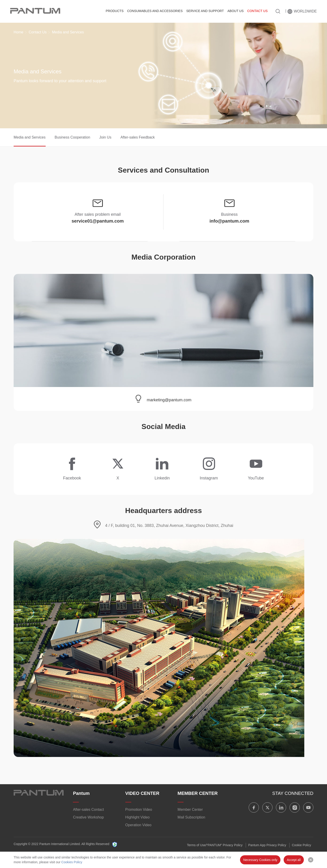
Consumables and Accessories (155, 11)
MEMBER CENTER (198, 793)
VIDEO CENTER (142, 793)
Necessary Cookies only (260, 860)
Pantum (81, 793)
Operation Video (138, 825)
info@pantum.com (229, 221)
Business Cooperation (73, 137)
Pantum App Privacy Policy (267, 845)
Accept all (294, 860)
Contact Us (258, 11)
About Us (235, 11)
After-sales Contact (88, 810)
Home (19, 32)
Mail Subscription (191, 817)
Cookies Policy (72, 862)
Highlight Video (137, 817)
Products (115, 11)
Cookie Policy (301, 845)
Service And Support (205, 11)
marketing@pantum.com (169, 400)
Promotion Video (139, 810)
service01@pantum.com (98, 221)
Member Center (190, 810)
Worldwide (305, 11)
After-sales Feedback (137, 137)
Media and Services (30, 137)
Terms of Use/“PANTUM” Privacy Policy (215, 845)
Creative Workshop (88, 817)
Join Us (105, 137)
